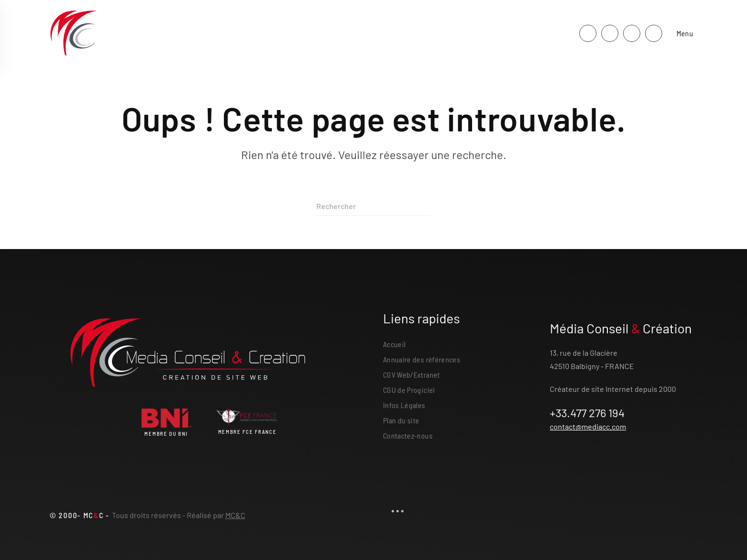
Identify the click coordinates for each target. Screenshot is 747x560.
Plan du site (401, 420)
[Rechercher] (373, 206)
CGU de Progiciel (409, 390)
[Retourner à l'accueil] (73, 33)
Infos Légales (404, 405)
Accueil (394, 344)
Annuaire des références (422, 359)
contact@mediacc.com (588, 426)
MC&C (235, 515)
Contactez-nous (408, 435)
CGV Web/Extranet (412, 375)
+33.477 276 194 (587, 413)
